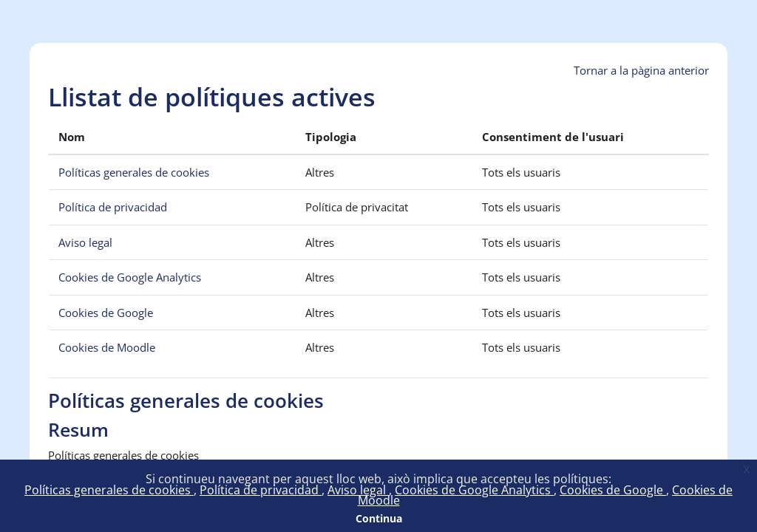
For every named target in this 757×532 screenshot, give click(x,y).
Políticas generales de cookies (109, 490)
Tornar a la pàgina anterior (641, 70)
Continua (379, 518)
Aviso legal (358, 490)
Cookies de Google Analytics (474, 490)
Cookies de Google (613, 490)
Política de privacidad (261, 490)
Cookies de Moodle (107, 347)
